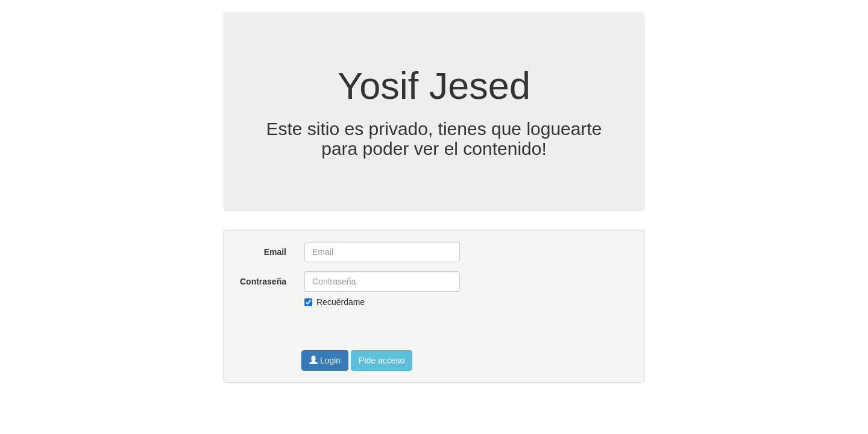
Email (275, 252)
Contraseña (263, 281)
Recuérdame (335, 302)
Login (325, 360)
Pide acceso (382, 360)
